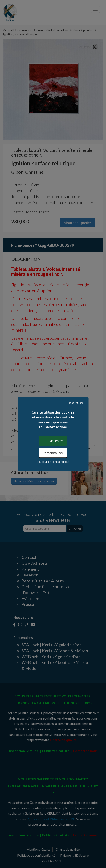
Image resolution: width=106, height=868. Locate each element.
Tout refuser (76, 403)
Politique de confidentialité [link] (53, 462)
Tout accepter (53, 441)
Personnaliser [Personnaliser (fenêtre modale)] (53, 453)
